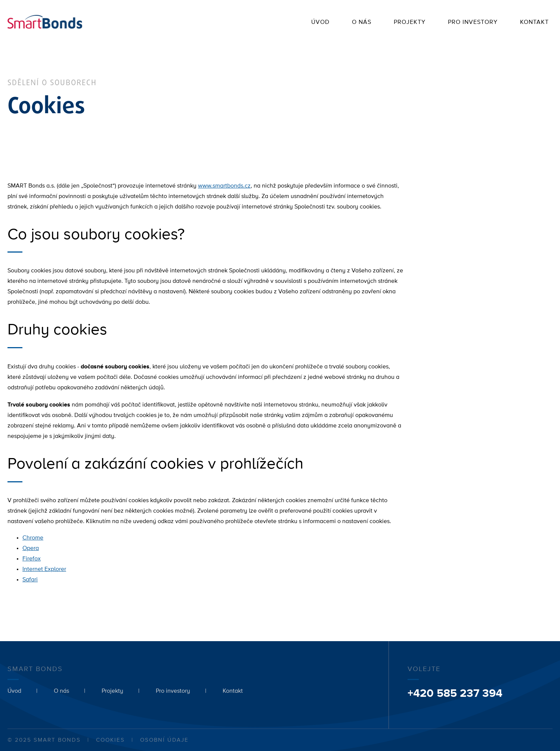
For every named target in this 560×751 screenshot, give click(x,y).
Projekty (410, 22)
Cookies (110, 740)
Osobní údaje (164, 740)
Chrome (33, 538)
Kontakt (534, 22)
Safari (30, 580)
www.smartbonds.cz (224, 186)
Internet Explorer (44, 569)
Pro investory (473, 22)
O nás (362, 22)
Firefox (32, 559)
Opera (31, 548)
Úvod (320, 22)
